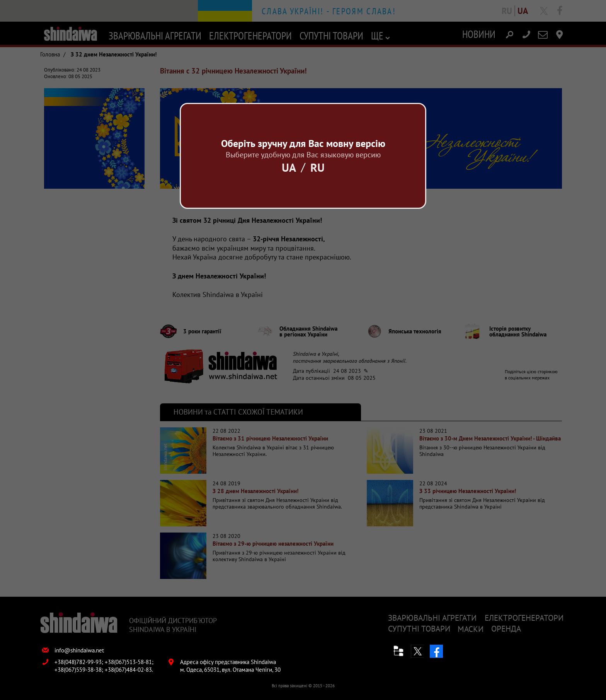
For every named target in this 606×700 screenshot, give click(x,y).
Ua (289, 167)
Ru (317, 167)
